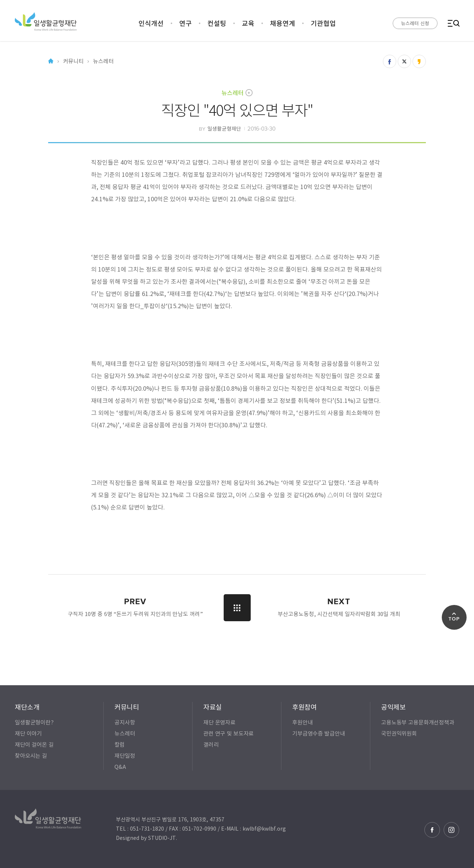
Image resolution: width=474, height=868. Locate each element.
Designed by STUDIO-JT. (146, 838)
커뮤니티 (73, 61)
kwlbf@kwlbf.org (264, 828)
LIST (237, 608)
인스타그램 (451, 830)
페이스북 (432, 830)
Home (51, 61)
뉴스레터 (233, 92)
